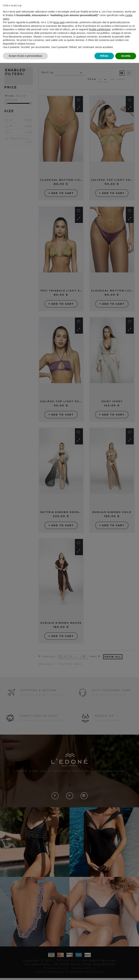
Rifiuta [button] (104, 56)
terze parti (59, 22)
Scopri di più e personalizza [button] (25, 56)
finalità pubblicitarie (100, 29)
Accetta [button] (126, 56)
